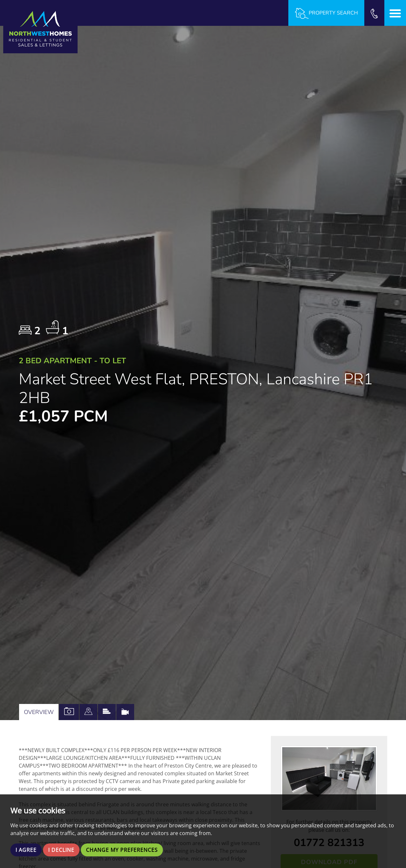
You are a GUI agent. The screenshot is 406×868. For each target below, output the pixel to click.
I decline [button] (61, 850)
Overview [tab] (39, 712)
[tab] (88, 712)
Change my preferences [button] (122, 850)
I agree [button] (26, 850)
